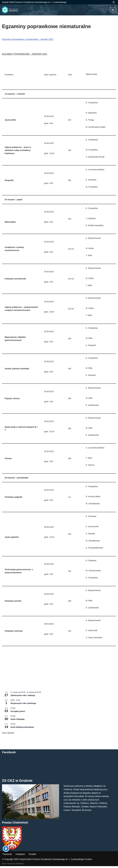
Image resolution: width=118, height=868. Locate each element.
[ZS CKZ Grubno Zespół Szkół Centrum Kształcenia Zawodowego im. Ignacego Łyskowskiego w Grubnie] (10, 10)
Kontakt (32, 856)
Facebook (7, 856)
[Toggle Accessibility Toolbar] (6, 849)
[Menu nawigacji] (113, 10)
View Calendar (8, 735)
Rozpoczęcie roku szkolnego (23, 705)
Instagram (20, 856)
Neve (4, 866)
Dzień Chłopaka (18, 721)
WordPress (20, 866)
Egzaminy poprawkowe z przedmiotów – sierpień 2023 (28, 39)
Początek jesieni (18, 713)
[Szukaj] (114, 2)
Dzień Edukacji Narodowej (22, 729)
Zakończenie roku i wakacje (23, 697)
